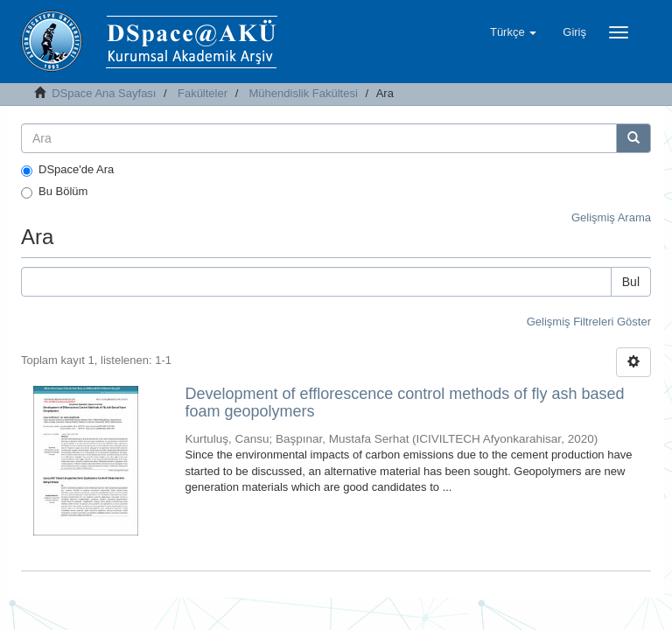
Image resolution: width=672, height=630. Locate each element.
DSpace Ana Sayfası (104, 93)
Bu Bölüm (54, 192)
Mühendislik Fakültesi (304, 93)
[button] (513, 32)
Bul (631, 282)
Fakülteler (203, 93)
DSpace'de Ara (67, 170)
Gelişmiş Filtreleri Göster (589, 322)
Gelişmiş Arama (611, 217)
